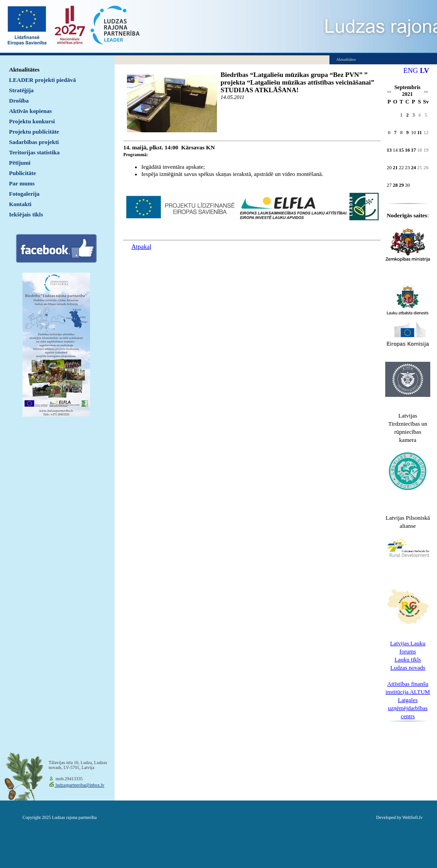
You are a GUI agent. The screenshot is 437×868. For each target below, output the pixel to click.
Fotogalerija (24, 194)
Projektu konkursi (32, 121)
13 (389, 150)
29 (401, 185)
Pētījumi (20, 163)
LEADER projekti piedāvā (43, 80)
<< (389, 92)
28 (395, 185)
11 (419, 132)
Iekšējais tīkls (26, 214)
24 (413, 167)
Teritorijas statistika (34, 152)
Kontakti (20, 204)
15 (401, 150)
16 (408, 150)
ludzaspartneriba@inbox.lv (79, 785)
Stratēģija (21, 90)
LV (425, 70)
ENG (411, 70)
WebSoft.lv (412, 817)
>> (426, 92)
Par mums (22, 183)
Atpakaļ (141, 247)
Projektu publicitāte (34, 132)
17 (413, 150)
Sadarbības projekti (34, 142)
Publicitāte (23, 173)
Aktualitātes (24, 70)
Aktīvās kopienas (30, 111)
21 (395, 167)
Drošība (19, 101)
